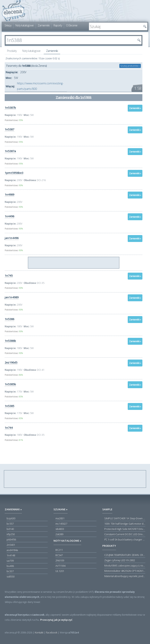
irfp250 (11, 534)
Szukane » (61, 509)
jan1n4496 (12, 238)
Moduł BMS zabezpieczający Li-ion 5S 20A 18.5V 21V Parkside (125, 566)
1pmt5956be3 (14, 173)
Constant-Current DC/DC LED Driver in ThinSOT (125, 534)
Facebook (52, 632)
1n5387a (10, 151)
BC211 (59, 550)
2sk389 (59, 534)
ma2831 (60, 518)
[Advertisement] (74, 263)
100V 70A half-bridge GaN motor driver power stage (125, 524)
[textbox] (115, 26)
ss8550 (11, 576)
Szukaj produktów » (130, 66)
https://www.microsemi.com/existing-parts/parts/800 (40, 86)
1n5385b (10, 384)
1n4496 (9, 216)
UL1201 (60, 571)
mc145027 (61, 524)
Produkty (12, 51)
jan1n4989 (12, 297)
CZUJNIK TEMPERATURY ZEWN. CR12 (125, 555)
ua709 (10, 561)
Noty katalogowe (25, 25)
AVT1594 (60, 566)
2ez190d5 (11, 362)
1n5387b (10, 108)
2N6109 (60, 560)
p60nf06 (11, 539)
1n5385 (9, 406)
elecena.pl (14, 11)
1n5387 (9, 129)
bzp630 (11, 518)
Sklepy (8, 25)
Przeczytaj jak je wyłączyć (56, 620)
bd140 (10, 529)
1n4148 (11, 555)
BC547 (59, 555)
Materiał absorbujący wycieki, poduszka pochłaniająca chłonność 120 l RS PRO (125, 576)
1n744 (9, 428)
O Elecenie (72, 25)
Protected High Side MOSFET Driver (125, 529)
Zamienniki (44, 25)
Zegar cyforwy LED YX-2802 (120, 560)
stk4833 (60, 529)
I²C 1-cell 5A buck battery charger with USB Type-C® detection (125, 539)
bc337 (10, 571)
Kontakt (39, 632)
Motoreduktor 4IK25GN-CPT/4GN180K (125, 571)
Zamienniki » (135, 108)
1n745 (9, 276)
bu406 (10, 566)
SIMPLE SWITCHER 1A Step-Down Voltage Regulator (125, 518)
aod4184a (12, 550)
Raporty (58, 25)
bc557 (10, 524)
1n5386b (10, 341)
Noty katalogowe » (67, 541)
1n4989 (9, 194)
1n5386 (9, 319)
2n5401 (11, 545)
